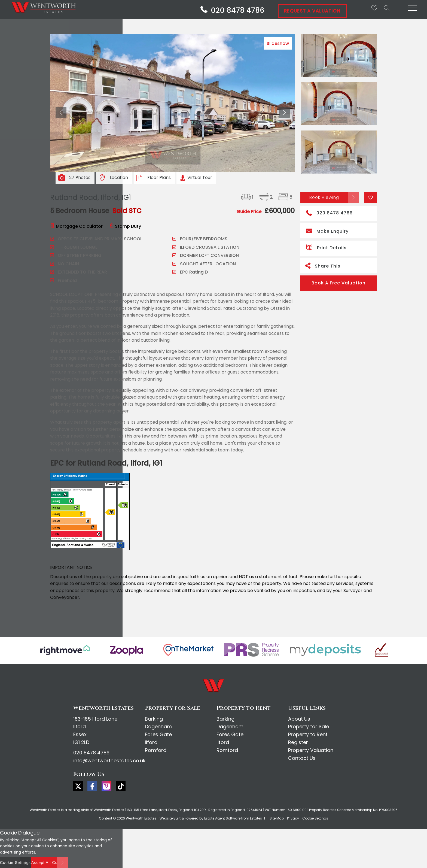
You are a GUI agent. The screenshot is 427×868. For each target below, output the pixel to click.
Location (119, 177)
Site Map (277, 818)
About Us (299, 719)
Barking (154, 719)
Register (298, 742)
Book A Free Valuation (338, 283)
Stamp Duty (128, 226)
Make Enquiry (327, 231)
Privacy (293, 818)
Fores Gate (158, 734)
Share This (323, 265)
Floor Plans (159, 177)
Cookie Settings (315, 818)
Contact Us (302, 758)
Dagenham (158, 726)
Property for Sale (309, 726)
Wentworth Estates (141, 818)
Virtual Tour (200, 177)
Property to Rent (308, 734)
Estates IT (258, 818)
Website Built (170, 818)
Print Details (326, 247)
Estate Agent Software (222, 818)
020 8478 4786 (329, 212)
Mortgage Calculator (79, 226)
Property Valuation (311, 750)
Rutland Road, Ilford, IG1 (91, 198)
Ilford (151, 742)
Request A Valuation (312, 11)
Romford (156, 750)
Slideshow (278, 43)
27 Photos (80, 177)
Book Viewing (324, 197)
